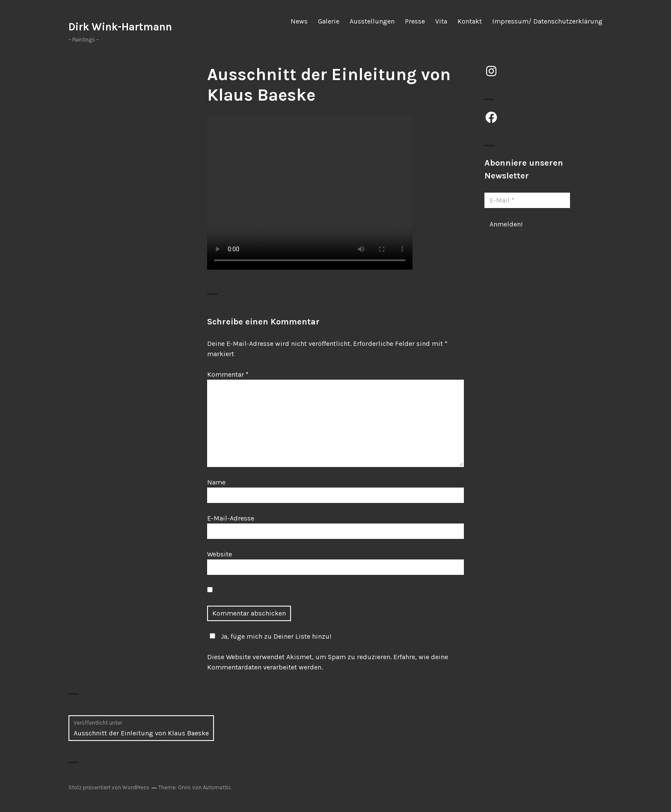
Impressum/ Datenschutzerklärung (547, 21)
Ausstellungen (372, 21)
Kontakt (470, 21)
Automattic (217, 787)
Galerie (329, 21)
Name (216, 482)
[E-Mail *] (527, 200)
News (299, 21)
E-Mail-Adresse (231, 518)
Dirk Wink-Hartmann (120, 27)
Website (220, 554)
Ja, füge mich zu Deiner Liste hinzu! (269, 636)
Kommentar (228, 374)
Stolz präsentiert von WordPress (109, 787)
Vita (441, 21)
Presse (415, 21)
